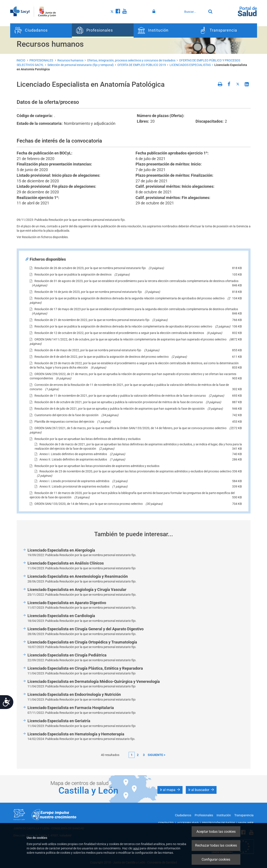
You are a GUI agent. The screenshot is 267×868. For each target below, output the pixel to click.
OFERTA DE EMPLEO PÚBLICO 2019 (142, 65)
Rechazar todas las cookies (216, 845)
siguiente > (156, 755)
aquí (136, 848)
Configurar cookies (216, 859)
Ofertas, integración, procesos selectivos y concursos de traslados (131, 60)
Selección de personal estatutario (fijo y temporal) (81, 65)
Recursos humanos (70, 60)
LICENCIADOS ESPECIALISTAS (190, 65)
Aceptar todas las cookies (216, 832)
